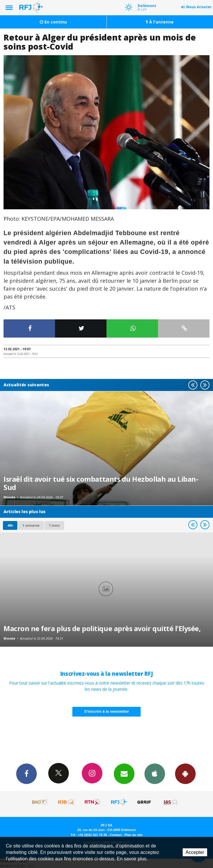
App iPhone (155, 773)
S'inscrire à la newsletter (106, 711)
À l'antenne (160, 22)
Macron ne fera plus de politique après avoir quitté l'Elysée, (102, 628)
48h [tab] (10, 525)
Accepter (195, 852)
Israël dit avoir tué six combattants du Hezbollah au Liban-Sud (101, 483)
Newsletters (124, 773)
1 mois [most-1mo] (54, 525)
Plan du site (133, 835)
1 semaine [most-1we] (31, 525)
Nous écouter (199, 7)
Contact (116, 835)
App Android (185, 773)
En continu (53, 22)
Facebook (26, 773)
